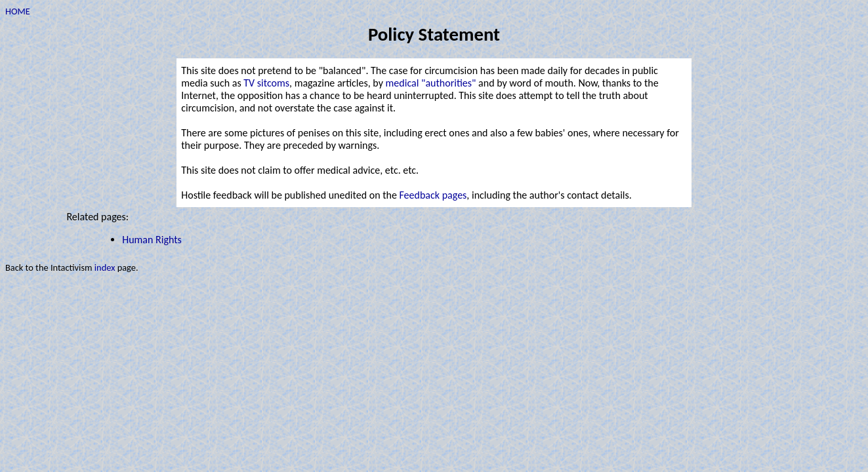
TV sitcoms (266, 83)
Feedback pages (433, 195)
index (105, 267)
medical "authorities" (431, 83)
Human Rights (152, 240)
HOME (18, 11)
